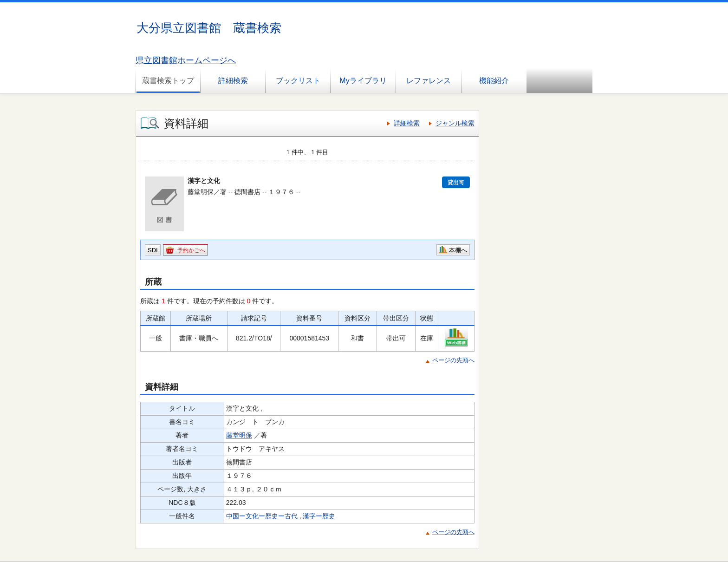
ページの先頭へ (453, 360)
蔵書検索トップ (168, 81)
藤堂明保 (239, 435)
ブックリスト (298, 81)
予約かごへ (191, 250)
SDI (153, 250)
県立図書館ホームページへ (186, 60)
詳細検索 (233, 81)
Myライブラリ (363, 81)
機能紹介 (494, 81)
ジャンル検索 (455, 123)
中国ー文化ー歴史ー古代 (262, 516)
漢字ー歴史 (319, 516)
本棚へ (458, 250)
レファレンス (429, 81)
